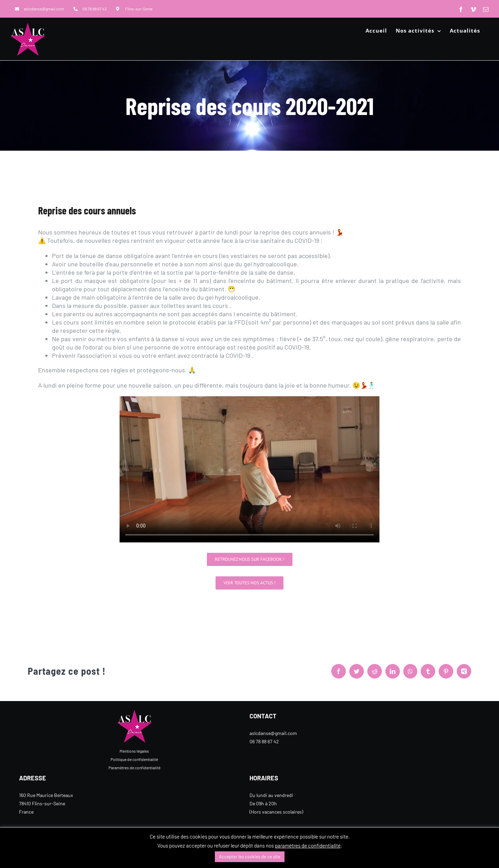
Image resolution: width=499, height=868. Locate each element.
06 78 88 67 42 (264, 741)
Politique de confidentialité (134, 759)
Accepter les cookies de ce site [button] (250, 857)
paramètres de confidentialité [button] (308, 845)
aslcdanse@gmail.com (273, 733)
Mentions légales (134, 751)
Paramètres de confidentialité (134, 768)
